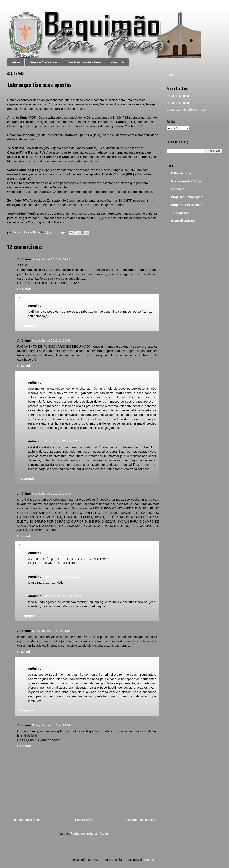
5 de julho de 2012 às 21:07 (62, 576)
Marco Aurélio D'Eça (186, 181)
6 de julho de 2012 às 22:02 (62, 441)
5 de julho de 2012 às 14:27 (62, 553)
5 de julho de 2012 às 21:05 (51, 631)
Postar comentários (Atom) (89, 833)
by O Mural (170, 75)
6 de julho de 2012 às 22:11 (62, 596)
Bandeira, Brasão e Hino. (84, 62)
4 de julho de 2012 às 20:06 (51, 340)
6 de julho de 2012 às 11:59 (51, 725)
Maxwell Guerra (182, 221)
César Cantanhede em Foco (186, 110)
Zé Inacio (178, 189)
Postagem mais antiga (141, 820)
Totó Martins (180, 213)
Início (16, 62)
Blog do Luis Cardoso (187, 205)
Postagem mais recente (27, 820)
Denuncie (118, 62)
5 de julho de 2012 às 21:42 (62, 305)
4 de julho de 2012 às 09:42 (51, 259)
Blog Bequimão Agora (187, 197)
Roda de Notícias (179, 96)
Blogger (150, 860)
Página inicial (84, 820)
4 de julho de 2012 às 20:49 (51, 493)
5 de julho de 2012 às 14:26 (62, 382)
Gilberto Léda (181, 173)
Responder (25, 289)
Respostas (29, 298)
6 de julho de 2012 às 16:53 (62, 668)
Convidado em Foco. (44, 62)
